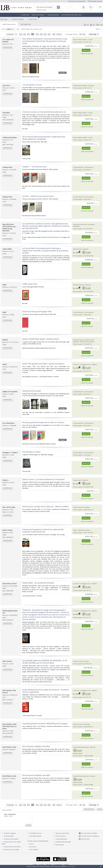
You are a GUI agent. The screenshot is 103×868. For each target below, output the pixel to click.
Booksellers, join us (34, 833)
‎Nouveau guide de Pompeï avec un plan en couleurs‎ (43, 422)
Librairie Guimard (78, 661)
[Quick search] (47, 7)
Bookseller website (34, 836)
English (35, 864)
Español (66, 864)
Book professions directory (71, 15)
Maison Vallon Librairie (80, 40)
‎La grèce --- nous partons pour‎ (35, 167)
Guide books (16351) (9, 24)
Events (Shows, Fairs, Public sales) (11, 843)
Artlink (75, 530)
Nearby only (37, 29)
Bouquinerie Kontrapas (80, 86)
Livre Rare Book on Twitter (88, 833)
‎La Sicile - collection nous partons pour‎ (38, 196)
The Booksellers (53, 15)
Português (49, 864)
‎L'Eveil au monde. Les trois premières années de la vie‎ (44, 112)
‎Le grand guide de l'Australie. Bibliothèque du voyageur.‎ (45, 724)
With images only (27, 29)
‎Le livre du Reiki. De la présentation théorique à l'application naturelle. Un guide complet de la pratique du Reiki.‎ (45, 251)
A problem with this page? (62, 842)
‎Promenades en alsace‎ (31, 452)
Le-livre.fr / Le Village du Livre (82, 364)
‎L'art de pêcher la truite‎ (32, 85)
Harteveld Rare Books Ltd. (81, 747)
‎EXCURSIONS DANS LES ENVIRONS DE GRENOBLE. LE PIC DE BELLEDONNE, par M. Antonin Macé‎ (45, 662)
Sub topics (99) (26, 24)
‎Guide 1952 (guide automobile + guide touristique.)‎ (43, 364)
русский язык (58, 864)
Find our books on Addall (10, 850)
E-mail (100, 25)
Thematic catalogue (18, 19)
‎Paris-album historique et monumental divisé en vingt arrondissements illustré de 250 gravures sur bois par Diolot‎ (45, 41)
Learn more (71, 866)
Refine (99, 29)
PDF (86, 25)
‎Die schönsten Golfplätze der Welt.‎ (36, 746)
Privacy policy (58, 845)
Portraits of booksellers (11, 839)
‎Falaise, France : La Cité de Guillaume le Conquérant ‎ (44, 479)
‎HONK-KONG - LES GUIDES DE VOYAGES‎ (38, 583)
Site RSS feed (84, 839)
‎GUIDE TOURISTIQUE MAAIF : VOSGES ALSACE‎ (41, 339)
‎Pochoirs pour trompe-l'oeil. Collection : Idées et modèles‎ (45, 507)
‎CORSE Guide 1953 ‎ (30, 284)
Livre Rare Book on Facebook (89, 836)
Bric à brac (33, 847)
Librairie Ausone (78, 507)
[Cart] (83, 7)
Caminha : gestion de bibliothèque (38, 841)
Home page (26, 15)
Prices (32, 844)
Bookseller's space (95, 1)
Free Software (34, 850)
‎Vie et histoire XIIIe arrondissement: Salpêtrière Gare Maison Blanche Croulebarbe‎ (44, 138)
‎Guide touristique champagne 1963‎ (37, 312)
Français (41, 864)
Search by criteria (42, 10)
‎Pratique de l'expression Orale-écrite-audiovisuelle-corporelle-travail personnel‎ (43, 531)
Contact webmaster (60, 839)
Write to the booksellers (77, 1)
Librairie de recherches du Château (84, 224)
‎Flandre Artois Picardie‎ (32, 391)
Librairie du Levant (79, 285)
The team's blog (59, 836)
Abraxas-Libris (77, 249)
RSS (92, 25)
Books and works (38, 15)
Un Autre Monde (78, 167)
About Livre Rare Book (62, 833)
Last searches (7, 810)
